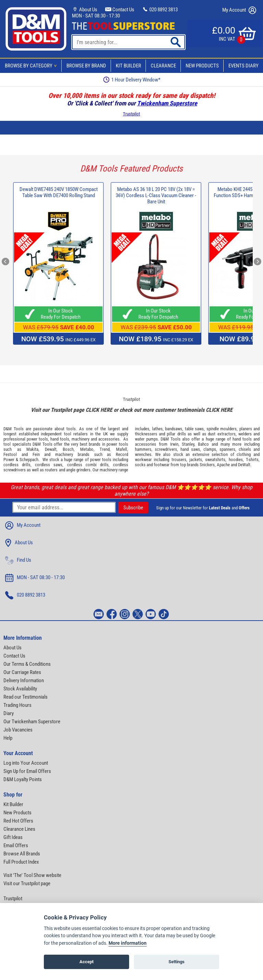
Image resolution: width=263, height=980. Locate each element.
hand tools (60, 439)
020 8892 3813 (160, 10)
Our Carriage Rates (22, 672)
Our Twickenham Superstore (32, 722)
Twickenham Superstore (167, 103)
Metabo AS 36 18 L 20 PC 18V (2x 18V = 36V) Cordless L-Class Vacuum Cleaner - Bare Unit (156, 195)
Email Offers (16, 845)
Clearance (163, 66)
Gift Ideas (13, 837)
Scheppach (29, 460)
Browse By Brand (86, 66)
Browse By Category (32, 66)
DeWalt (244, 465)
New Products (202, 66)
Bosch (68, 449)
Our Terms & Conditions (27, 664)
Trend (105, 449)
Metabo (87, 449)
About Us (85, 10)
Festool (10, 454)
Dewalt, (51, 449)
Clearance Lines (19, 829)
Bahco (203, 444)
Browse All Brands (22, 854)
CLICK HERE (99, 410)
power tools (37, 439)
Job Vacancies (18, 730)
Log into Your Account (26, 763)
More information (128, 943)
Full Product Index (21, 862)
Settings (177, 962)
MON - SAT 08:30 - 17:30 (96, 16)
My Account (239, 10)
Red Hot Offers (18, 821)
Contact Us (120, 10)
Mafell (122, 449)
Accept (86, 962)
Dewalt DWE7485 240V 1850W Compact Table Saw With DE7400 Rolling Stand (59, 192)
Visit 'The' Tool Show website (32, 875)
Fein (36, 454)
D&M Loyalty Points (23, 779)
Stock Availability (20, 689)
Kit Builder (128, 66)
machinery (80, 439)
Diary (9, 713)
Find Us (18, 560)
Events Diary (243, 66)
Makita (32, 449)
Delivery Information (24, 680)
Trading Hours (17, 705)
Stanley (188, 444)
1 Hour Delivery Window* (132, 80)
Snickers (207, 465)
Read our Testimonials (26, 697)
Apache (223, 465)
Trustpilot (131, 114)
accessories (109, 439)
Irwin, (175, 444)
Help (8, 738)
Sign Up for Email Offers (27, 771)
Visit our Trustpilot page (27, 883)
